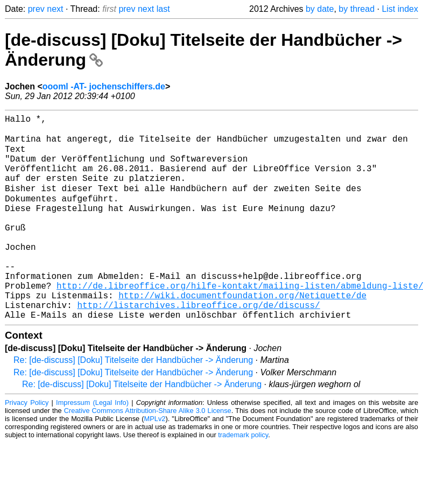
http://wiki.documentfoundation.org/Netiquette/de (242, 334)
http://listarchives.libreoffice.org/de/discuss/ (198, 346)
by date (320, 9)
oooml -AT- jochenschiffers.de (104, 86)
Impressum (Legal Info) (92, 446)
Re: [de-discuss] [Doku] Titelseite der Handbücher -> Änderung (133, 403)
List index (400, 9)
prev (36, 9)
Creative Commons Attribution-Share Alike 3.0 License (148, 454)
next (55, 9)
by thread (357, 9)
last (163, 9)
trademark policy (243, 478)
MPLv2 (155, 462)
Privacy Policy (27, 446)
